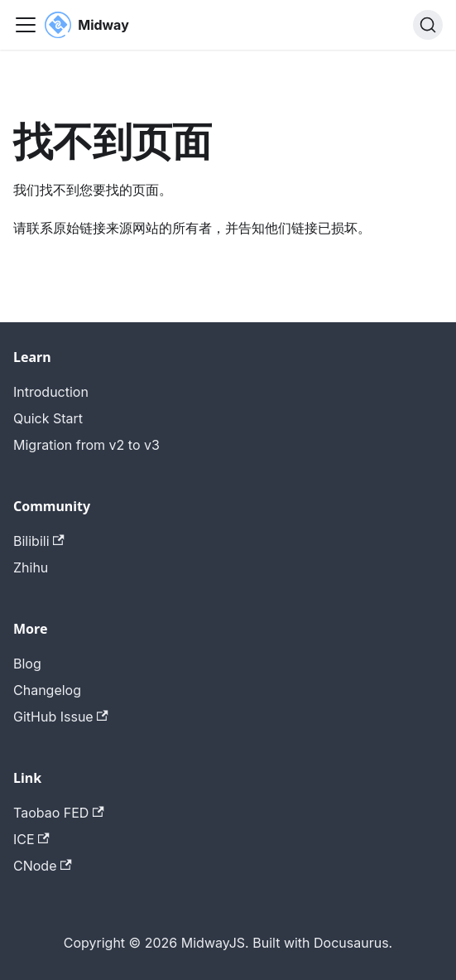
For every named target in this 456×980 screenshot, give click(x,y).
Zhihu (31, 567)
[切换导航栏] (26, 25)
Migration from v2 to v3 (86, 445)
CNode (43, 866)
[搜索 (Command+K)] (428, 25)
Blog (27, 664)
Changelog (47, 690)
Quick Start (48, 418)
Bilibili (39, 541)
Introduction (51, 392)
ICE (31, 839)
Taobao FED (59, 813)
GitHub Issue (61, 717)
